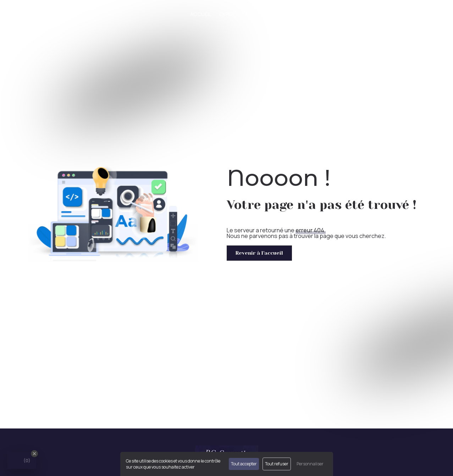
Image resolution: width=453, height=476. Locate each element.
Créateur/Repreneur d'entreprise (362, 14)
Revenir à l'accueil (259, 253)
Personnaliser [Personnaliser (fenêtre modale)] (310, 464)
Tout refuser (277, 464)
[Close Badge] (34, 454)
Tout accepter (244, 464)
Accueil (201, 14)
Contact (428, 14)
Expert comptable (244, 14)
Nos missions (292, 14)
